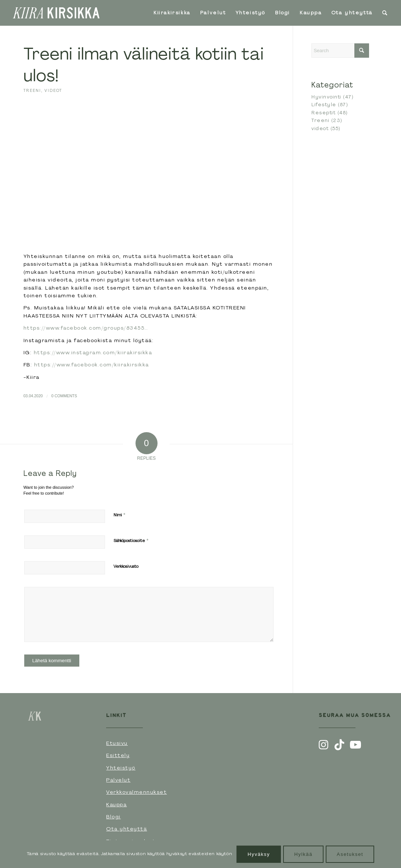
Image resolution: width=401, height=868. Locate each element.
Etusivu (117, 743)
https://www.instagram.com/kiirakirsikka (93, 352)
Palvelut (118, 780)
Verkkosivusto (126, 566)
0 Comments (64, 396)
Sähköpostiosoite (131, 540)
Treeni (32, 90)
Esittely (118, 755)
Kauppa (116, 804)
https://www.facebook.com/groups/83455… (86, 328)
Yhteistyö (121, 768)
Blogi (113, 817)
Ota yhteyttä (127, 829)
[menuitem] (172, 13)
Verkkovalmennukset (136, 792)
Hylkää (303, 854)
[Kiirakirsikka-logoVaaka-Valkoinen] (56, 13)
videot (53, 90)
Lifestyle (324, 105)
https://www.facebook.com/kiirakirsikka (92, 365)
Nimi (120, 515)
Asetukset (350, 854)
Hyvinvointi (326, 97)
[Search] (385, 13)
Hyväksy (259, 854)
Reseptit (324, 113)
